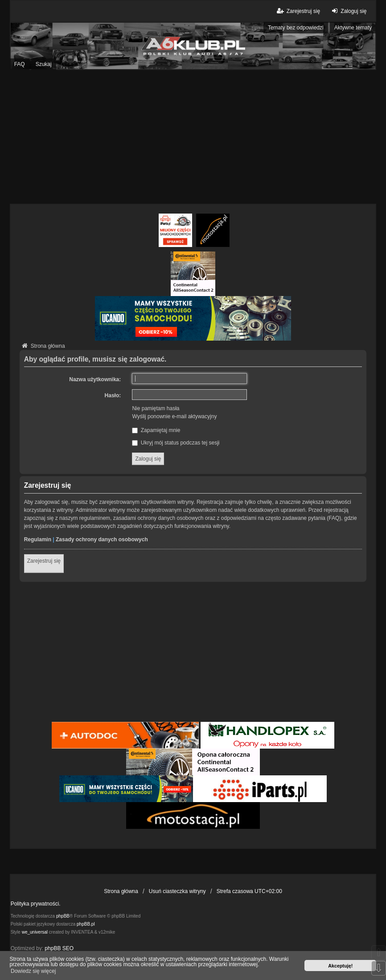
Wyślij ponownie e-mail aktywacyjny (174, 416)
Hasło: (113, 395)
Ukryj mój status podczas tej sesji (176, 443)
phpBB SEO (59, 948)
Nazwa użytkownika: (95, 379)
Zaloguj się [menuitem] (348, 11)
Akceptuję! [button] (340, 966)
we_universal (35, 932)
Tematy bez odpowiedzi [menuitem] (296, 28)
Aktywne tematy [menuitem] (353, 28)
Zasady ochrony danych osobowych (102, 539)
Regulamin (38, 539)
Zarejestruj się (44, 561)
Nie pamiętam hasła (156, 408)
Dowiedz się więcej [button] (33, 971)
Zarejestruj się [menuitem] (298, 11)
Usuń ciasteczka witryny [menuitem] (177, 891)
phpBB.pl (86, 924)
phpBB (63, 916)
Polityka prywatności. (36, 904)
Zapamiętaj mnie (156, 430)
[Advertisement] (193, 137)
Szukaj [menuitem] (44, 64)
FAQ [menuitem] (20, 64)
